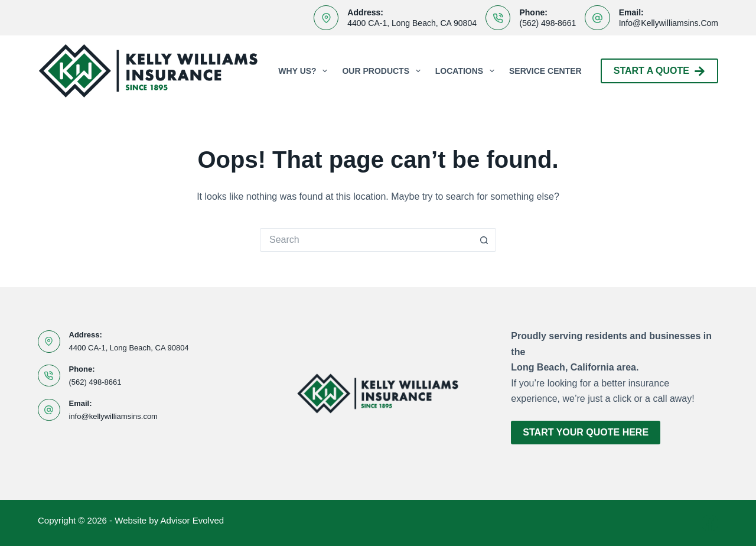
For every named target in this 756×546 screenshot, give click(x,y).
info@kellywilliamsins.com (669, 23)
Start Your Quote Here (586, 432)
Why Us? (305, 71)
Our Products (383, 71)
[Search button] (484, 240)
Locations (467, 71)
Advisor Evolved (193, 520)
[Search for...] (366, 240)
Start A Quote (659, 71)
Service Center (545, 71)
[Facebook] (710, 523)
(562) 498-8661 (548, 23)
